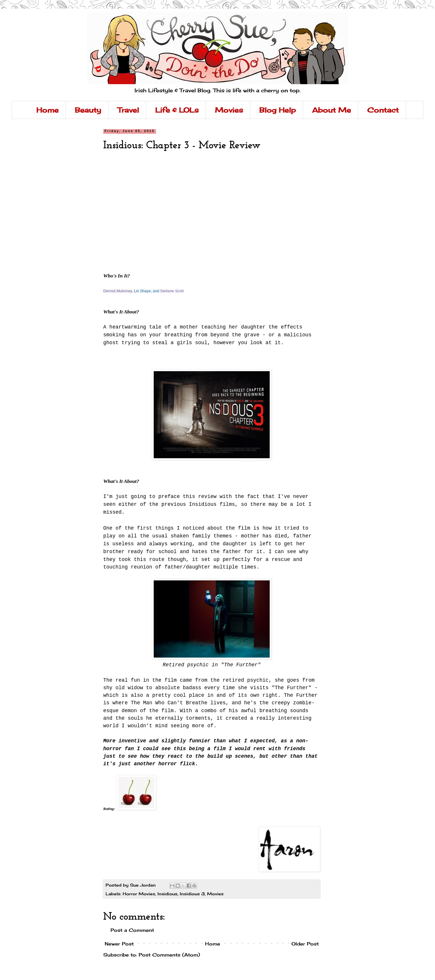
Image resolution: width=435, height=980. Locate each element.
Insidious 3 (192, 894)
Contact (383, 110)
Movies (229, 110)
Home (47, 110)
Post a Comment (132, 930)
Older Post (305, 944)
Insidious (167, 894)
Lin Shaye (142, 291)
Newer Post (119, 944)
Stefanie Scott (172, 291)
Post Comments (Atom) (169, 955)
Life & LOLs (177, 110)
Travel (128, 110)
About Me (331, 110)
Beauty (88, 110)
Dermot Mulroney (118, 291)
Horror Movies (139, 894)
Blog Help (278, 110)
